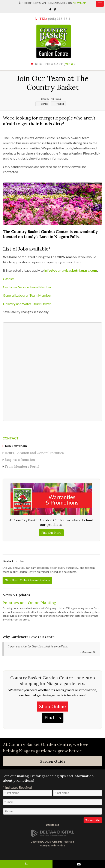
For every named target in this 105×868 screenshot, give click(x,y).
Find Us (53, 718)
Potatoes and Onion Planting (29, 603)
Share (44, 104)
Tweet (60, 104)
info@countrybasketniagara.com (71, 270)
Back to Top (52, 825)
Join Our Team (16, 446)
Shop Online (52, 706)
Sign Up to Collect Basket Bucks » (27, 580)
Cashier (9, 279)
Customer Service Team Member (27, 287)
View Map (79, 3)
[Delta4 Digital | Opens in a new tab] (52, 833)
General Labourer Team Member (27, 295)
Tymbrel (61, 845)
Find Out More (51, 533)
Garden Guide (52, 761)
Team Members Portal (22, 466)
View (69, 64)
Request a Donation (20, 460)
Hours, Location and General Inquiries (34, 453)
